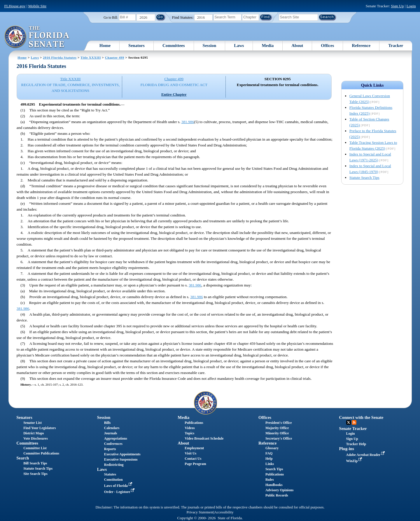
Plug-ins (347, 449)
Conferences (113, 444)
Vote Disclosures (36, 438)
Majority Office (277, 428)
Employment (194, 448)
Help (269, 459)
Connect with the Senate (361, 417)
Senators (136, 46)
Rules (270, 480)
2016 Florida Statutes (60, 57)
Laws (239, 46)
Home (105, 46)
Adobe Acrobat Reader (366, 455)
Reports (110, 449)
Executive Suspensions (121, 459)
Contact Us (193, 459)
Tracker (396, 46)
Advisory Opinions (279, 490)
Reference (361, 46)
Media (268, 46)
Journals (111, 433)
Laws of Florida (119, 486)
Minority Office (277, 433)
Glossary (272, 448)
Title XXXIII (91, 57)
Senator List (33, 423)
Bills (107, 423)
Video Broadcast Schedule (204, 438)
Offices (327, 46)
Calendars (112, 428)
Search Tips (274, 469)
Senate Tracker (353, 429)
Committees (174, 46)
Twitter (349, 422)
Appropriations (116, 438)
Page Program (195, 464)
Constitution (113, 480)
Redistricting (114, 465)
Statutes (110, 474)
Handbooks (274, 485)
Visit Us (190, 453)
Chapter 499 (115, 57)
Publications (194, 423)
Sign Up (397, 6)
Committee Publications (41, 453)
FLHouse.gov (15, 6)
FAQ (269, 453)
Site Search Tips (35, 474)
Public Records (277, 495)
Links (270, 464)
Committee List (35, 448)
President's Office (279, 423)
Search (23, 458)
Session (210, 46)
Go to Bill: (111, 18)
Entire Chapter (174, 94)
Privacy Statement (200, 512)
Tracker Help (356, 444)
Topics (189, 433)
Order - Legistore (120, 492)
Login (411, 6)
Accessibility (224, 512)
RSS (354, 422)
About (297, 46)
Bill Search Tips (35, 463)
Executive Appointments (122, 454)
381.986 (188, 122)
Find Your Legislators (40, 428)
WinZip (355, 461)
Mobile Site (37, 6)
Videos (190, 428)
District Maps (34, 433)
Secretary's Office (279, 438)
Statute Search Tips (364, 178)
